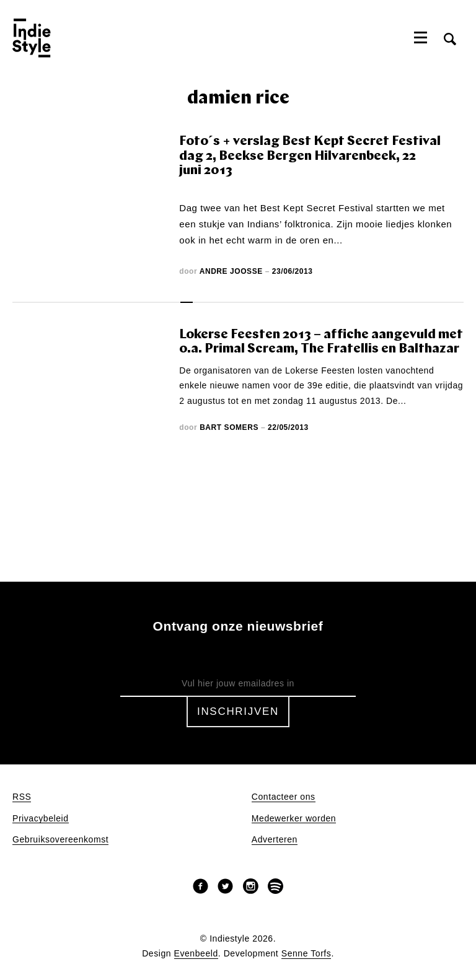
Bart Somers (229, 427)
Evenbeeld (196, 954)
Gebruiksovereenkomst (60, 840)
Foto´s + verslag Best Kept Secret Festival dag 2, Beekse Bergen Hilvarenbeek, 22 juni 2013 (310, 156)
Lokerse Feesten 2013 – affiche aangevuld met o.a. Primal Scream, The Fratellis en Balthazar (321, 342)
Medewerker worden (294, 819)
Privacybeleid (41, 819)
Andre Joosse (231, 271)
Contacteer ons (284, 797)
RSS (22, 797)
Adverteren (275, 840)
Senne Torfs (306, 954)
